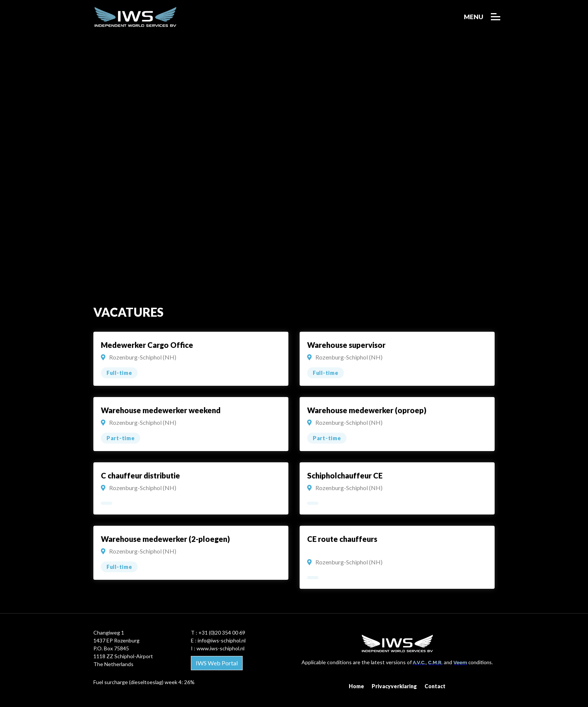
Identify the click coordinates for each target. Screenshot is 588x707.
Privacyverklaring (394, 686)
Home (356, 686)
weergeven (191, 360)
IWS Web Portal (217, 663)
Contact (435, 686)
